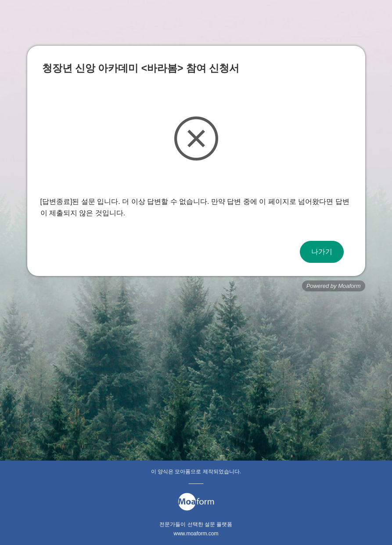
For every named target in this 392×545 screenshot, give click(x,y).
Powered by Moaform (334, 286)
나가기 (322, 252)
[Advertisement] (196, 362)
